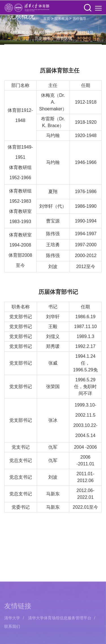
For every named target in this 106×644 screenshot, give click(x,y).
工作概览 (64, 34)
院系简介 (21, 34)
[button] (88, 8)
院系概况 (61, 20)
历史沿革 (43, 40)
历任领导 (79, 20)
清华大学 (12, 640)
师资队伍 (64, 40)
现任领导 (86, 34)
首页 (47, 20)
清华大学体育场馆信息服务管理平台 (60, 640)
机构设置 (43, 34)
